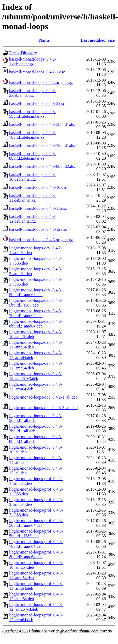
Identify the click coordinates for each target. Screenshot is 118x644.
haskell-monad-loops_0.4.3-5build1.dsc (42, 124)
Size (111, 40)
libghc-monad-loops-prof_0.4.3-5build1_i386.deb (36, 533)
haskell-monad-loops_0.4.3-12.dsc (38, 229)
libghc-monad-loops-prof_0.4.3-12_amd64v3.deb (36, 607)
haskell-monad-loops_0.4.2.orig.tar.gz (41, 82)
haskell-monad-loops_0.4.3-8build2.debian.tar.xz (33, 156)
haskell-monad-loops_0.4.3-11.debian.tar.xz (33, 198)
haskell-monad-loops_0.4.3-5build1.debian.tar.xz (33, 114)
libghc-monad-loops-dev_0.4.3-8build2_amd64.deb (36, 324)
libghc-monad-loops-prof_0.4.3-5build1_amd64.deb (36, 523)
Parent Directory (23, 53)
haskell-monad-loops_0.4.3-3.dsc (37, 103)
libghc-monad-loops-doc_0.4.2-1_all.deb (43, 397)
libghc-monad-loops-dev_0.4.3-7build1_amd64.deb (36, 313)
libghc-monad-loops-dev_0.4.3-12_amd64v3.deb (36, 376)
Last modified (93, 40)
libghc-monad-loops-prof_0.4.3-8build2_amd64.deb (36, 554)
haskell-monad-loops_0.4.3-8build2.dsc (42, 166)
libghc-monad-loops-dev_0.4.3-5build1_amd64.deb (36, 292)
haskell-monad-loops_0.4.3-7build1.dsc (42, 145)
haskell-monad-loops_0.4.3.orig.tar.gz (41, 240)
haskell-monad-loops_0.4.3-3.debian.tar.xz (33, 93)
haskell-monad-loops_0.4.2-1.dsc (37, 72)
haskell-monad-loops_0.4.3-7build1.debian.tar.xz (33, 135)
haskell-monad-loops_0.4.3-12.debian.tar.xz (33, 219)
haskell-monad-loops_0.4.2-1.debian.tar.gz (33, 61)
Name (44, 40)
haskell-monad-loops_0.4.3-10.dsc (38, 187)
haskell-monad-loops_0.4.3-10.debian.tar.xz (33, 177)
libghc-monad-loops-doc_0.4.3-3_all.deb (43, 408)
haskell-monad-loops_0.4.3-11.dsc (38, 208)
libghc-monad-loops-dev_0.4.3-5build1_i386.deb (36, 303)
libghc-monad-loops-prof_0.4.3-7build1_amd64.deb (36, 544)
